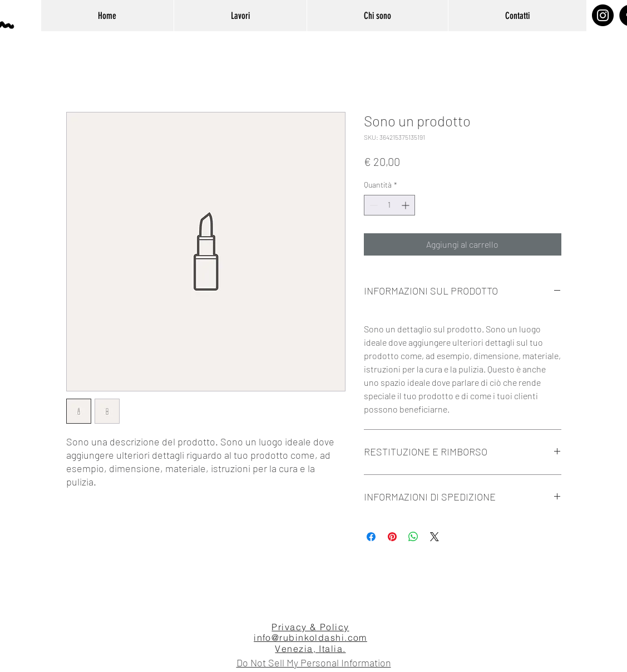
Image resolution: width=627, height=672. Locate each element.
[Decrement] (372, 205)
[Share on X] (435, 537)
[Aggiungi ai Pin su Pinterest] (392, 537)
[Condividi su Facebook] (371, 537)
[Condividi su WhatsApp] (413, 537)
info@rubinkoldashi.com (310, 637)
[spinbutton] (389, 205)
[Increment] (406, 205)
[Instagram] (603, 15)
